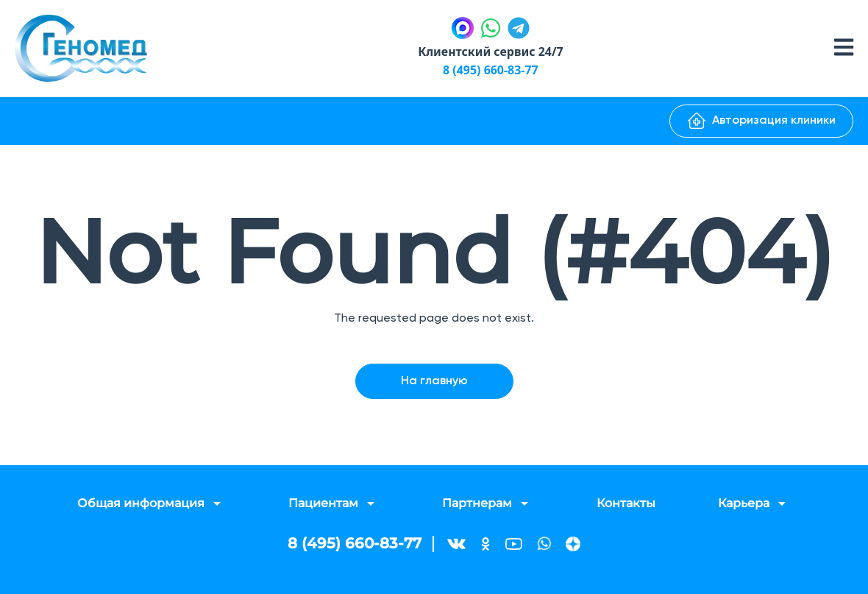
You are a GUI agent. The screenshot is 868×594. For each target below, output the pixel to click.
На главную (434, 381)
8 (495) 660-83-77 (491, 70)
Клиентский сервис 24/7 (491, 52)
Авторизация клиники (762, 121)
